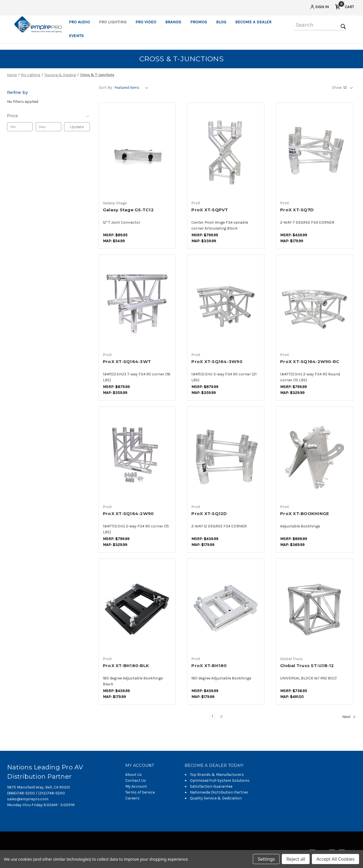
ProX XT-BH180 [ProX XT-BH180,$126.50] (209, 666)
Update (77, 127)
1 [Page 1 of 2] (212, 716)
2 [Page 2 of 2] (221, 716)
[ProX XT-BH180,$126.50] (226, 608)
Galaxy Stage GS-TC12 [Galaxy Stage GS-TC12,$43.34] (128, 210)
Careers (132, 798)
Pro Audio (79, 22)
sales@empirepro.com (28, 799)
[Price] (48, 116)
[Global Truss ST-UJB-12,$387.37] (315, 608)
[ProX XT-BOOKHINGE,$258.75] (315, 456)
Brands (173, 22)
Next (349, 717)
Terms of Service (140, 792)
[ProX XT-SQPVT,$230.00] (226, 152)
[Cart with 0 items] (344, 8)
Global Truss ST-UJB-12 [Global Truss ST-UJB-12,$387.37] (307, 666)
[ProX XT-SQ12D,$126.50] (226, 456)
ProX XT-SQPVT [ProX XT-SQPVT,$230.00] (210, 210)
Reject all (296, 859)
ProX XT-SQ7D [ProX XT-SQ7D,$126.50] (297, 210)
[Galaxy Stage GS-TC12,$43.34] (137, 152)
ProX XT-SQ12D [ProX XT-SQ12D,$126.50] (209, 514)
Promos (199, 22)
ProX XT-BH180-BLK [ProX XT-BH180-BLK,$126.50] (126, 666)
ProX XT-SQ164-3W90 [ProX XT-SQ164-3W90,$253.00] (217, 362)
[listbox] (132, 88)
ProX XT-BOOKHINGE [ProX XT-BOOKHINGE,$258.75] (305, 514)
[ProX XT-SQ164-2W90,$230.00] (137, 456)
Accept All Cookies (335, 859)
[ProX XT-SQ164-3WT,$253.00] (137, 304)
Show (337, 88)
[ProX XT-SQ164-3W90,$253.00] (226, 304)
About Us (134, 775)
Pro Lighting (113, 22)
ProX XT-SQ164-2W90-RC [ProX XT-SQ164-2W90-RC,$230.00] (310, 362)
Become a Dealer (253, 22)
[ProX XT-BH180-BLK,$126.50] (137, 608)
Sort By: (106, 88)
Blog (221, 22)
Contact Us (136, 780)
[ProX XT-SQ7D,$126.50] (315, 152)
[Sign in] (319, 8)
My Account (136, 786)
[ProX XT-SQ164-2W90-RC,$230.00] (315, 304)
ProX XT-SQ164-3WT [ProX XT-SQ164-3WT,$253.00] (127, 362)
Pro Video (146, 22)
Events (76, 36)
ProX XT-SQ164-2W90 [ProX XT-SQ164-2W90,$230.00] (128, 514)
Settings (266, 859)
